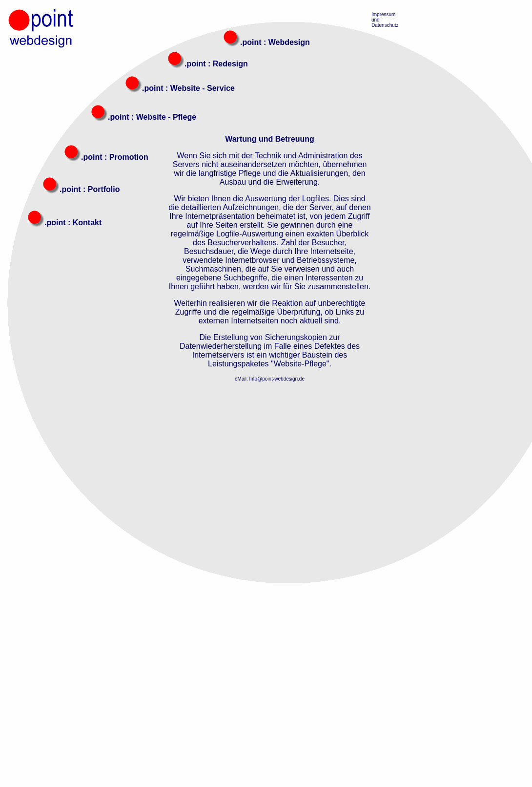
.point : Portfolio (90, 189)
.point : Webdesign (275, 42)
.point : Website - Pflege (152, 117)
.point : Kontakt (73, 223)
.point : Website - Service (188, 88)
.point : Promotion (115, 157)
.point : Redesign (216, 64)
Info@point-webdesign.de (277, 379)
